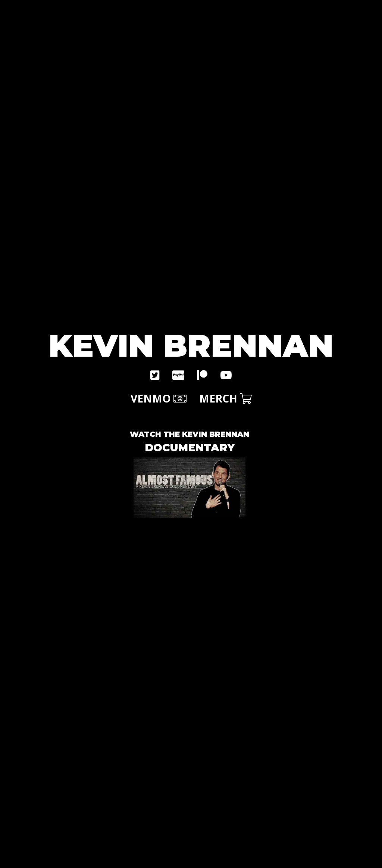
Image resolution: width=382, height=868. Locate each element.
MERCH (226, 398)
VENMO (159, 398)
